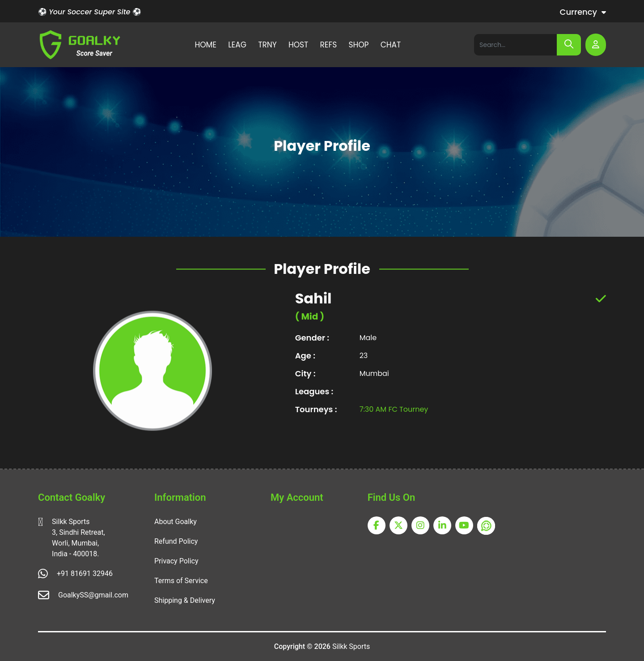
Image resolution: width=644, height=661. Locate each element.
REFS (329, 45)
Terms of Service (181, 581)
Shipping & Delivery (185, 600)
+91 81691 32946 (85, 574)
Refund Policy (176, 541)
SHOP (358, 45)
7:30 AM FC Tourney (394, 422)
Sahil (314, 311)
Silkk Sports (351, 646)
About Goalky (176, 522)
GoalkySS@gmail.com (93, 595)
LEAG (237, 45)
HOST (298, 45)
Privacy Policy (176, 561)
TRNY (267, 45)
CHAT (391, 45)
